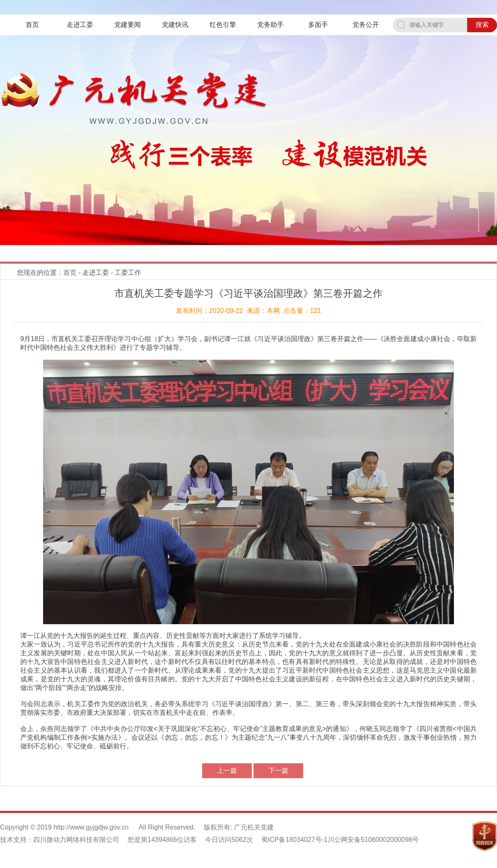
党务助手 (270, 25)
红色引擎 (223, 25)
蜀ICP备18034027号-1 (294, 840)
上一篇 (227, 771)
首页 (32, 25)
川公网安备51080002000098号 (373, 840)
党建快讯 (175, 25)
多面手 (318, 25)
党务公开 (366, 25)
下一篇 (278, 771)
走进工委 (80, 25)
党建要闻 (128, 25)
